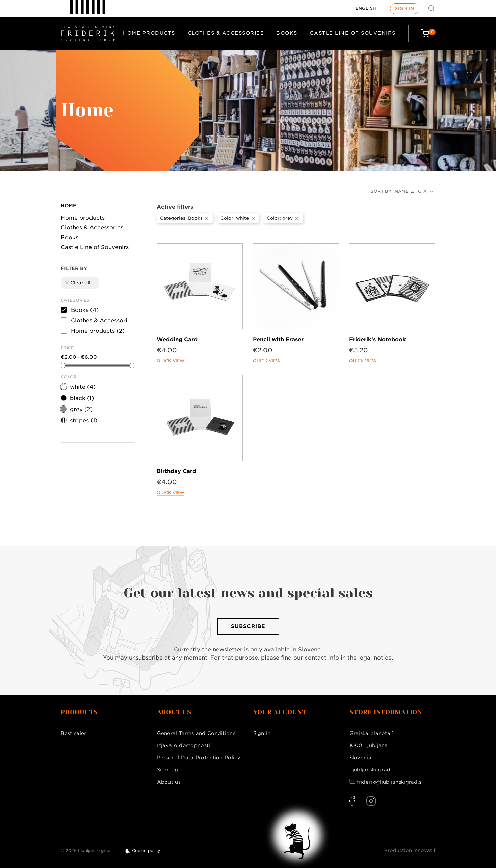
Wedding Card (177, 339)
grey (81, 409)
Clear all (77, 283)
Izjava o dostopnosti (184, 745)
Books (287, 33)
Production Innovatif (410, 850)
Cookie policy (146, 851)
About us (169, 782)
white (83, 387)
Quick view (171, 361)
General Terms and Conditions (196, 733)
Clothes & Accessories (226, 33)
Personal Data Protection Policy (199, 758)
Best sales (74, 733)
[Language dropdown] (369, 8)
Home (69, 206)
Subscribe (248, 626)
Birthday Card (176, 471)
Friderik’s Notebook (377, 339)
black (82, 398)
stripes (84, 420)
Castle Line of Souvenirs (353, 33)
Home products (149, 33)
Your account (280, 712)
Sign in (405, 9)
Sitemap (168, 770)
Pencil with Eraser (278, 339)
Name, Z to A (414, 191)
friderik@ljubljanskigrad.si (390, 782)
